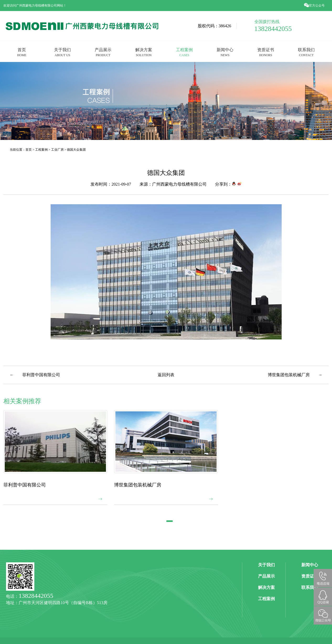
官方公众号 (315, 5)
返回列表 (166, 375)
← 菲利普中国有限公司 (35, 375)
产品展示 (103, 52)
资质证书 (266, 52)
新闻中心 (225, 52)
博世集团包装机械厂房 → (295, 375)
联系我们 (306, 52)
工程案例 (184, 52)
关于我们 (62, 52)
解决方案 (144, 52)
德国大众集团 (76, 150)
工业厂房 (57, 150)
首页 (22, 52)
